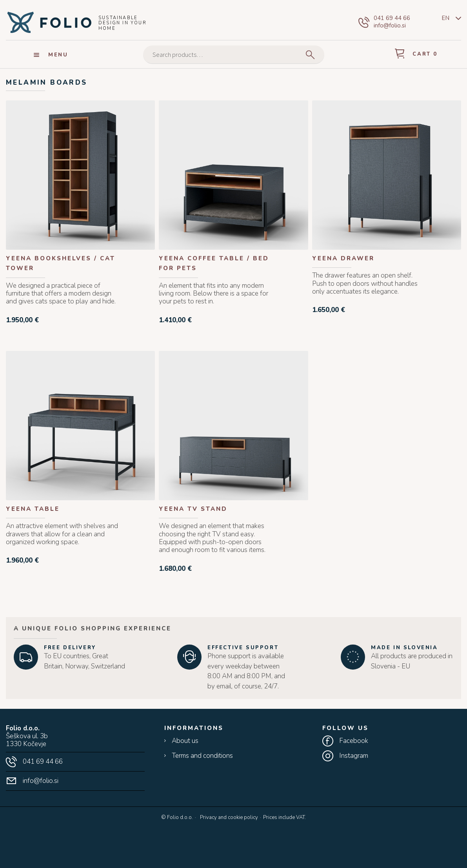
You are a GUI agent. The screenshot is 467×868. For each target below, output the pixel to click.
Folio (49, 22)
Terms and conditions (202, 756)
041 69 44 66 (392, 18)
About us (185, 741)
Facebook (354, 741)
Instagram (354, 756)
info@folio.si (390, 26)
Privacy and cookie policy (229, 817)
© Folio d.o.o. (177, 818)
